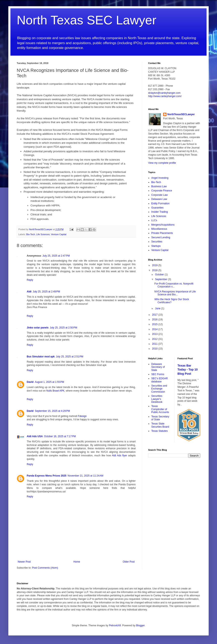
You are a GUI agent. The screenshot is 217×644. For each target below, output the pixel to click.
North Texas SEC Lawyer (86, 20)
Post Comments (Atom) (45, 568)
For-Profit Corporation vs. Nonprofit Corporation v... (174, 285)
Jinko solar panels (38, 328)
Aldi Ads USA (35, 436)
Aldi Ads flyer (120, 456)
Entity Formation (160, 203)
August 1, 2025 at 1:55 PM (49, 382)
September (161, 279)
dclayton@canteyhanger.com (164, 93)
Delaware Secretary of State (158, 367)
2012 (155, 339)
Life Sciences (43, 234)
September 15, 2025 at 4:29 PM (52, 411)
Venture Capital (59, 234)
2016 (155, 320)
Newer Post (24, 562)
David (30, 382)
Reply (30, 280)
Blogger (140, 625)
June (158, 308)
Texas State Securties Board (160, 425)
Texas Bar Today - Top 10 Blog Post (188, 370)
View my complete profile (162, 163)
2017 (155, 315)
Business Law (159, 186)
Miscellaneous (159, 229)
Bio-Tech (31, 234)
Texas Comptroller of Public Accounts (160, 409)
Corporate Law (160, 195)
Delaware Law (159, 199)
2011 (155, 344)
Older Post (129, 562)
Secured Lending (161, 237)
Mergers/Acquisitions (163, 225)
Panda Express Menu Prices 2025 (47, 476)
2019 (155, 265)
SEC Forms (158, 374)
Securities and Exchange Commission (159, 389)
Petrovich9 (115, 625)
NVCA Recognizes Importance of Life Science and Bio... (175, 293)
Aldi (29, 292)
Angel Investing (160, 178)
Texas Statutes (160, 431)
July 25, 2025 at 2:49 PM (46, 292)
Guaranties (157, 208)
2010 (155, 349)
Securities (157, 242)
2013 (155, 334)
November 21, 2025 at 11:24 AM (85, 476)
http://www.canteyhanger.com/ (165, 96)
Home (77, 562)
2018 (155, 270)
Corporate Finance (162, 191)
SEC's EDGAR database (160, 380)
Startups (156, 246)
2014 (155, 329)
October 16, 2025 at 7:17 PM (60, 436)
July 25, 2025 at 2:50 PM (64, 328)
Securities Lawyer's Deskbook (157, 399)
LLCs (154, 220)
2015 (155, 324)
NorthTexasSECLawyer (181, 114)
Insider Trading (160, 212)
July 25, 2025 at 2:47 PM (56, 256)
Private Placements (162, 233)
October (160, 275)
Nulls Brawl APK (55, 391)
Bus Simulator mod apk (41, 357)
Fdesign (82, 416)
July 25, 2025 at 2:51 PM (70, 357)
